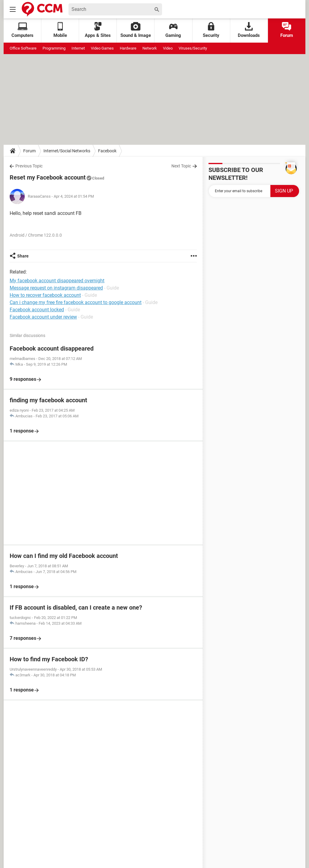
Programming (54, 48)
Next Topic (181, 166)
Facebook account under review (43, 317)
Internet (78, 48)
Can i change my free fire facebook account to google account (76, 302)
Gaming (173, 30)
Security (211, 30)
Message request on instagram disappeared (56, 288)
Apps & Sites (98, 30)
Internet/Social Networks (67, 151)
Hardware (128, 48)
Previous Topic (29, 166)
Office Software (23, 48)
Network (150, 48)
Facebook (107, 151)
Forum (287, 30)
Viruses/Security (193, 48)
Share (23, 256)
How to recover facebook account (45, 295)
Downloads (249, 30)
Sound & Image (136, 30)
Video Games (102, 48)
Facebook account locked (37, 310)
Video (168, 48)
